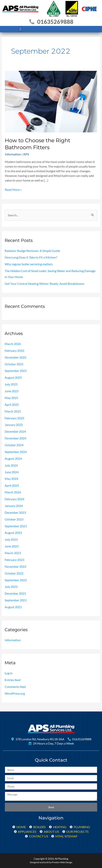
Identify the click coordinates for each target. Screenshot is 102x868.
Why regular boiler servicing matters (29, 264)
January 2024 (14, 506)
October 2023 (14, 519)
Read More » (13, 189)
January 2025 (14, 425)
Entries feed (13, 680)
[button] (20, 29)
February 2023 (14, 560)
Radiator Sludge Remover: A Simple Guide (32, 251)
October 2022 (14, 573)
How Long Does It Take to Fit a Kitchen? (31, 257)
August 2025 (13, 378)
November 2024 (15, 438)
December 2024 (15, 431)
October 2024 (14, 445)
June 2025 (12, 391)
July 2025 (11, 384)
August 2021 (13, 607)
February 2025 (14, 418)
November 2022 (15, 567)
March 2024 (13, 492)
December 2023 (15, 513)
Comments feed (15, 687)
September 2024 (16, 452)
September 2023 (16, 526)
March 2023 (13, 553)
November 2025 (15, 357)
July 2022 (11, 587)
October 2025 (14, 364)
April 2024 (12, 485)
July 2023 (11, 539)
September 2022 (16, 580)
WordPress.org (15, 693)
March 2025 (13, 411)
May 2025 (11, 398)
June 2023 (12, 546)
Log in (9, 673)
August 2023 (13, 533)
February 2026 (14, 351)
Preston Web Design (62, 862)
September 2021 (16, 600)
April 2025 (12, 405)
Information (13, 154)
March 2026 (13, 344)
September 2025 (16, 371)
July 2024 (11, 465)
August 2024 (13, 459)
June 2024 (12, 472)
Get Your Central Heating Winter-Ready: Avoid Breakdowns (45, 284)
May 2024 (11, 479)
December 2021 (15, 593)
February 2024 (14, 499)
